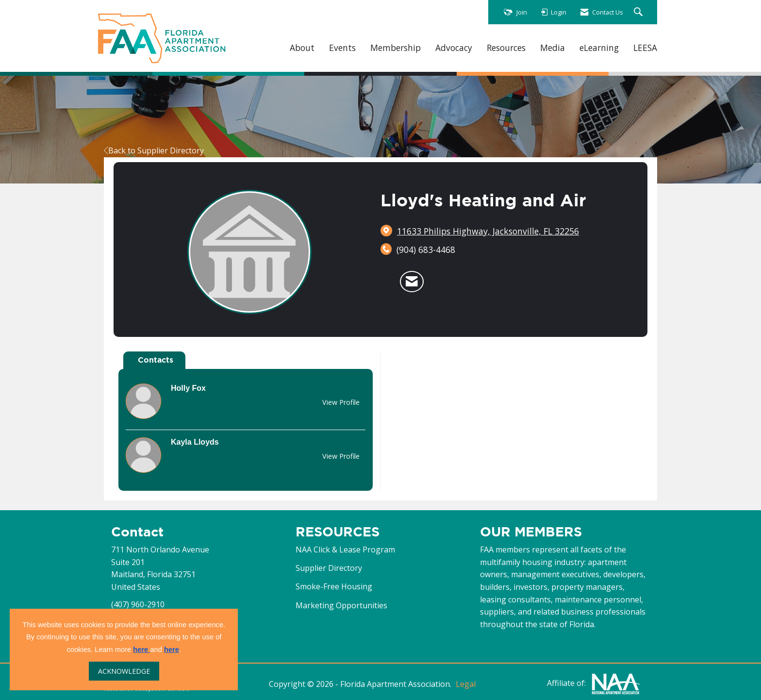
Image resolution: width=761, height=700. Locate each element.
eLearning (599, 48)
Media (553, 48)
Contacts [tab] (156, 360)
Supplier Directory (329, 568)
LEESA (645, 48)
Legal (466, 684)
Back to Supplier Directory (154, 150)
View (341, 402)
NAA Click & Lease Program (345, 550)
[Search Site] (639, 12)
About (302, 48)
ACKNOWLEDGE (124, 671)
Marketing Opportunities (341, 605)
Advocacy (454, 48)
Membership (396, 48)
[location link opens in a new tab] (488, 231)
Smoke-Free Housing (334, 586)
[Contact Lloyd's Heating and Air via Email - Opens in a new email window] (412, 282)
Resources (506, 48)
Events (342, 48)
